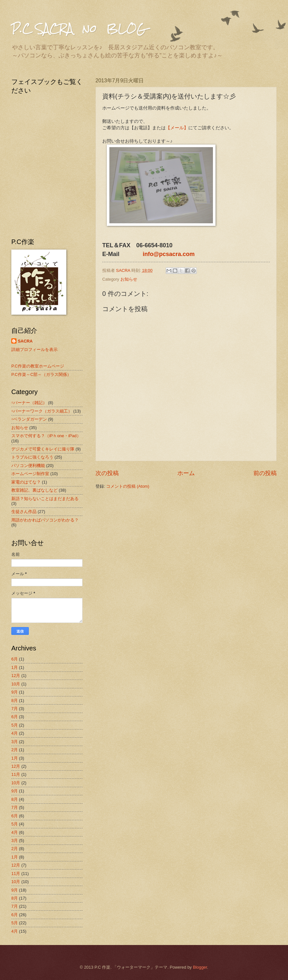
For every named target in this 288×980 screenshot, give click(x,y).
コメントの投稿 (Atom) (128, 486)
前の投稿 (265, 473)
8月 (15, 700)
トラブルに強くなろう (32, 457)
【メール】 (177, 128)
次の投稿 (107, 473)
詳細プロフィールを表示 (34, 350)
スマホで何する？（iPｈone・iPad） (46, 436)
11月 (16, 774)
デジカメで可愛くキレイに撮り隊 (43, 449)
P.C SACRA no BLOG (79, 28)
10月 (16, 684)
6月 (15, 659)
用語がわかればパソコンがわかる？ (45, 520)
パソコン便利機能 (28, 466)
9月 (15, 692)
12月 (16, 676)
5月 (15, 725)
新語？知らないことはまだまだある (45, 499)
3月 (15, 742)
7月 (15, 709)
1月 (15, 667)
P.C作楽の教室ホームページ (38, 366)
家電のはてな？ (26, 482)
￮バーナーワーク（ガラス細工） (42, 411)
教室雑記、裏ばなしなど (34, 490)
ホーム (186, 473)
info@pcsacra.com (169, 254)
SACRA (25, 341)
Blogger (200, 967)
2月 (15, 750)
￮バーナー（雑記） (29, 403)
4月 (15, 733)
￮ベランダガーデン (29, 419)
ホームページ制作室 (30, 474)
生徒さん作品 (24, 512)
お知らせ (129, 279)
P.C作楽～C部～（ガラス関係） (41, 374)
